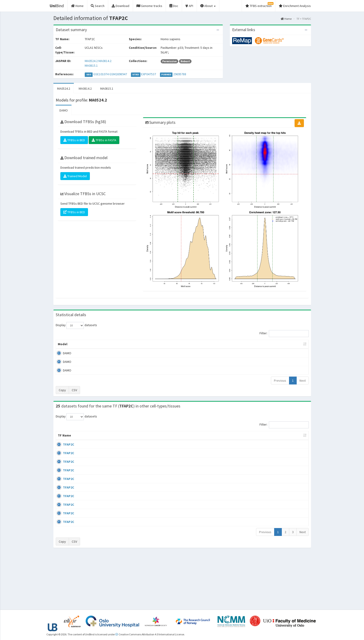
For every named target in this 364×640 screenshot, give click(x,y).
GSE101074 (101, 74)
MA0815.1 (91, 66)
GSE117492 (265, 503)
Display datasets (76, 325)
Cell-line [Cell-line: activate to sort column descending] (83, 440)
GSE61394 (264, 489)
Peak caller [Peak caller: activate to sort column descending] (89, 344)
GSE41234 (264, 449)
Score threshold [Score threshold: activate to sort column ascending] (221, 344)
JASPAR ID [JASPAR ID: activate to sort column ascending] (294, 438)
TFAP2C (63, 449)
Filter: (284, 334)
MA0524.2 (91, 61)
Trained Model (75, 176)
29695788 (180, 74)
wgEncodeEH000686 (271, 476)
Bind (57, 6)
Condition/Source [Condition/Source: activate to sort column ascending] (127, 440)
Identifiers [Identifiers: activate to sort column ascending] (265, 440)
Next (303, 381)
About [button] (208, 6)
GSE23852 (264, 557)
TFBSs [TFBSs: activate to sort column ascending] (190, 344)
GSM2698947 (118, 74)
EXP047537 (149, 74)
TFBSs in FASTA (104, 140)
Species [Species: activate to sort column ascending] (241, 440)
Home (286, 19)
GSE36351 (264, 463)
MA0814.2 (105, 61)
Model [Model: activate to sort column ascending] (63, 344)
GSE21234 (264, 530)
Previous (280, 381)
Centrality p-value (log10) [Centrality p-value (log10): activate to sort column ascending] (270, 344)
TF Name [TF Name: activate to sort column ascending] (62, 438)
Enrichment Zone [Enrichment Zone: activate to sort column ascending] (154, 344)
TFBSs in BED (74, 140)
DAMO (64, 110)
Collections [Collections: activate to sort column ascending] (214, 440)
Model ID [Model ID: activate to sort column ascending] (120, 344)
